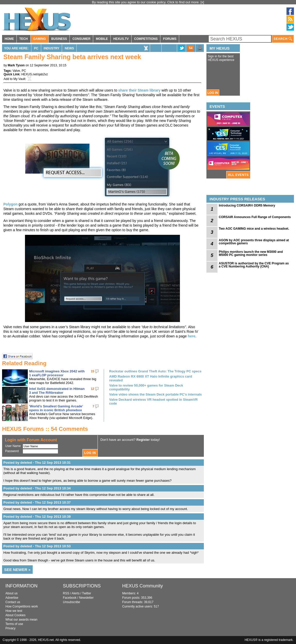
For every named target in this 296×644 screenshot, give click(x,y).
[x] (202, 2)
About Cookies (15, 615)
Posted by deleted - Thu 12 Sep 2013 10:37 (37, 502)
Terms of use (14, 624)
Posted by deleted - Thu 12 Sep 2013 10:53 (37, 546)
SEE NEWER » (17, 570)
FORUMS (170, 39)
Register (143, 440)
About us (11, 593)
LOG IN (213, 93)
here (191, 336)
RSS (66, 593)
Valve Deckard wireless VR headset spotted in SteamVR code (153, 401)
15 (93, 371)
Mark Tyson (16, 65)
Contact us (13, 602)
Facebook (70, 598)
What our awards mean (21, 620)
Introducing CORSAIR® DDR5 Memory (247, 205)
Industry (52, 48)
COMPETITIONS (146, 39)
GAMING (40, 39)
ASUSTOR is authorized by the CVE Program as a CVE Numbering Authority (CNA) (254, 265)
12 (93, 389)
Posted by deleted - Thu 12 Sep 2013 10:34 (37, 488)
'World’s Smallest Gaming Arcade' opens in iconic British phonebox (56, 408)
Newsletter (86, 598)
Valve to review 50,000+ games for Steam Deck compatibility (146, 387)
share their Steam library (139, 90)
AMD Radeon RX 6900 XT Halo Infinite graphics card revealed (151, 378)
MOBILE (102, 39)
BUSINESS (59, 39)
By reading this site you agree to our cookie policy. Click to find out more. (146, 2)
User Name (13, 446)
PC (36, 48)
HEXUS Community (143, 586)
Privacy (10, 628)
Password (12, 451)
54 (191, 48)
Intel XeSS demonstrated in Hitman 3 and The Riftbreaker (57, 391)
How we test (14, 611)
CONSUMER (81, 39)
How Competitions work (22, 606)
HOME (9, 39)
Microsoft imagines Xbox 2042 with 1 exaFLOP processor (57, 373)
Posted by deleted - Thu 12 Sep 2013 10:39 (37, 517)
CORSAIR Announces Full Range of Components (255, 217)
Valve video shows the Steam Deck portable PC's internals (155, 394)
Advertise (12, 598)
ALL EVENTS (238, 175)
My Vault (19, 79)
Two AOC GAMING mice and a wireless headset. (254, 229)
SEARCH (283, 39)
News (69, 48)
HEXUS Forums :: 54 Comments (45, 429)
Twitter (87, 593)
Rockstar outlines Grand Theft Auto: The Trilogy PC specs (155, 371)
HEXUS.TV (121, 39)
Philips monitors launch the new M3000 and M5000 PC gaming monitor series (251, 253)
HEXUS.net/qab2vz (35, 74)
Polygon (10, 204)
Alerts (76, 593)
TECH (24, 39)
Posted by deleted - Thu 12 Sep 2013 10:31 (37, 463)
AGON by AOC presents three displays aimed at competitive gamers (254, 242)
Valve (16, 71)
